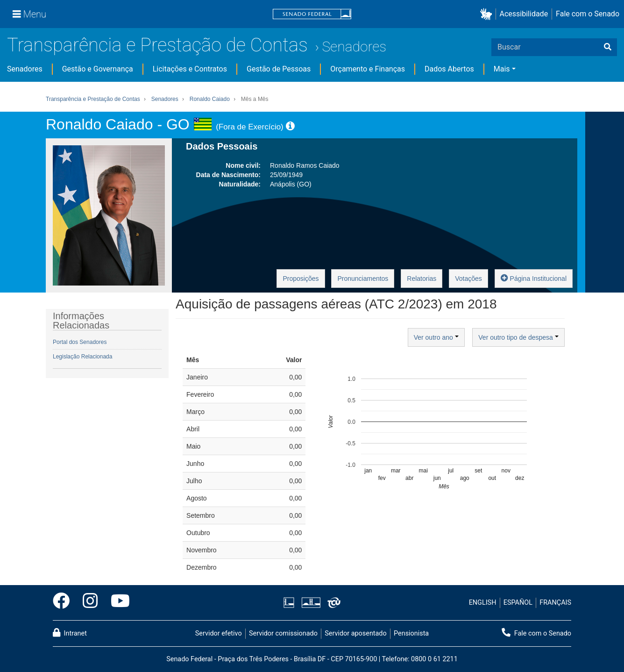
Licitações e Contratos (190, 69)
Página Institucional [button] (534, 278)
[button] (488, 14)
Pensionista (411, 633)
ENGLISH (483, 603)
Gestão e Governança (98, 69)
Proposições (301, 279)
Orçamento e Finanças (368, 69)
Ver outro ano (436, 337)
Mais (502, 69)
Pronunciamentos (363, 279)
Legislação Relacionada (82, 357)
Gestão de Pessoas (279, 69)
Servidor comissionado (283, 633)
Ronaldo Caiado (210, 99)
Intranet (70, 633)
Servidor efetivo (219, 633)
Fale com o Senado (588, 14)
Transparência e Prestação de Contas (157, 45)
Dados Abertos (449, 69)
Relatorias (422, 279)
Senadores (354, 46)
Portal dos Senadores (80, 342)
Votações (468, 279)
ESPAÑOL (518, 603)
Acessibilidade (524, 14)
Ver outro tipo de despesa (518, 337)
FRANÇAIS (555, 603)
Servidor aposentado (355, 633)
